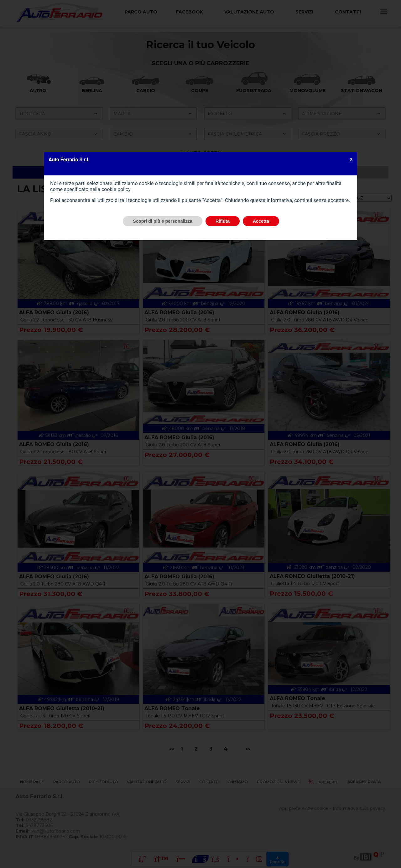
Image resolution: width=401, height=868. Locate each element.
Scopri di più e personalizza (163, 221)
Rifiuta (223, 221)
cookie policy (116, 189)
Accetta (261, 221)
